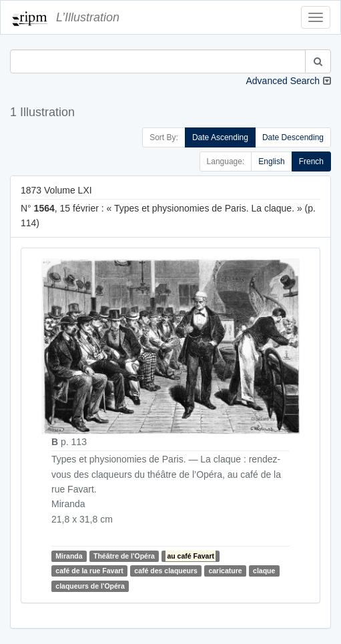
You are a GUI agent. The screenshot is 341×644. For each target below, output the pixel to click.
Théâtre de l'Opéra (124, 556)
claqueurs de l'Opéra (90, 586)
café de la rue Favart (89, 571)
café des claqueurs (166, 571)
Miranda (69, 556)
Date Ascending (220, 137)
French (311, 162)
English (271, 162)
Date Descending (293, 137)
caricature (225, 571)
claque (264, 571)
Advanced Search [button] (283, 81)
